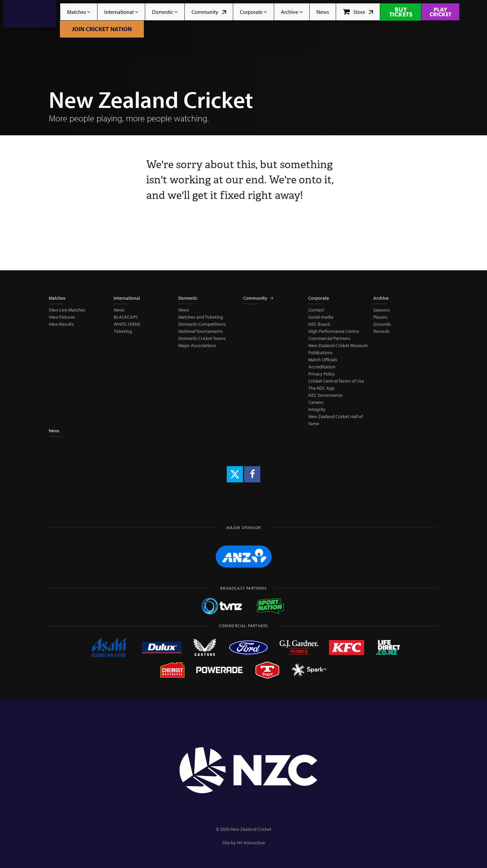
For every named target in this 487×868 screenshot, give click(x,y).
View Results (61, 324)
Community (209, 12)
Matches (79, 12)
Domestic (165, 12)
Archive (292, 12)
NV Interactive (251, 843)
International (121, 12)
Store (358, 12)
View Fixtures (62, 317)
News (323, 12)
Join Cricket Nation (102, 29)
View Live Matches (67, 310)
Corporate (253, 12)
